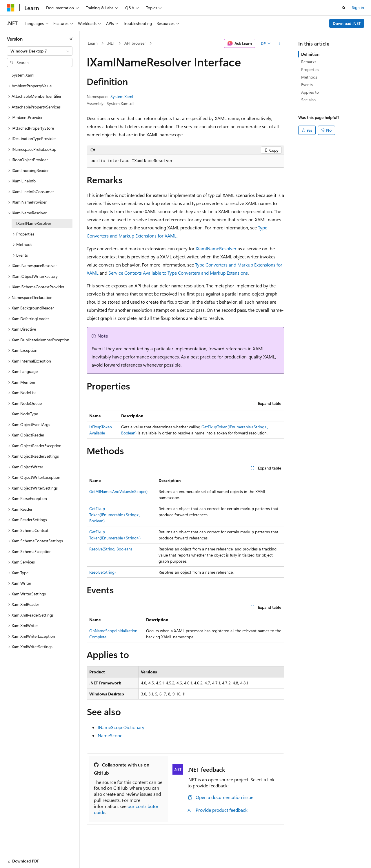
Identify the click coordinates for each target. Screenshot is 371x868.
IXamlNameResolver (216, 248)
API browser (135, 43)
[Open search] (344, 8)
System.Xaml (122, 96)
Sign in (358, 7)
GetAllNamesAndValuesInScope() (118, 491)
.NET (111, 43)
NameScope (110, 735)
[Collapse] (71, 39)
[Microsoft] (11, 8)
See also (308, 100)
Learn (93, 43)
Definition (310, 54)
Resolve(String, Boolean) (111, 549)
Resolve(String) (102, 572)
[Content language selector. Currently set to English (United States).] (33, 857)
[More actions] (279, 44)
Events (307, 85)
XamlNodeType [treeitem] (25, 414)
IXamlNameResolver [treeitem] (34, 223)
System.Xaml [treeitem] (23, 75)
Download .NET (347, 23)
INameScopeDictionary (121, 727)
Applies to (310, 92)
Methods (309, 77)
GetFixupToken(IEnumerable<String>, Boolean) (115, 515)
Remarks (309, 62)
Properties (310, 69)
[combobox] (40, 51)
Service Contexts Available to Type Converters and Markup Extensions (178, 273)
